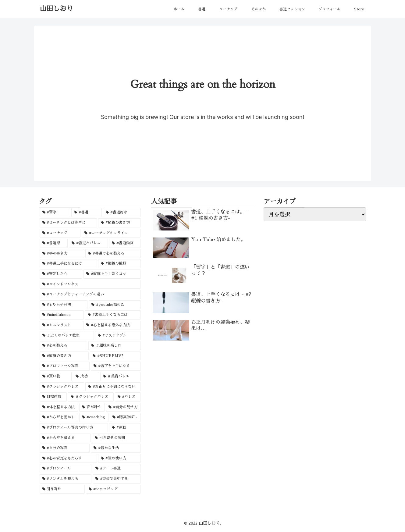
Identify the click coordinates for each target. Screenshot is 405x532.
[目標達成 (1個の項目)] (53, 397)
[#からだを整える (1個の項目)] (65, 438)
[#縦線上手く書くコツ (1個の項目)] (112, 274)
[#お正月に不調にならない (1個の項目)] (113, 387)
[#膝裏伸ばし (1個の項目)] (125, 417)
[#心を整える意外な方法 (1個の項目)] (112, 325)
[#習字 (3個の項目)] (55, 212)
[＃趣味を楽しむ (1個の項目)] (115, 346)
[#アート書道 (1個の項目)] (117, 469)
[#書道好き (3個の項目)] (122, 212)
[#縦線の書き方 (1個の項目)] (64, 356)
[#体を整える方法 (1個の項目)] (59, 407)
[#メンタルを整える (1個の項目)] (66, 479)
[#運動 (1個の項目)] (125, 428)
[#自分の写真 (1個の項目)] (65, 448)
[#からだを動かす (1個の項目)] (59, 417)
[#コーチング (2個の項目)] (60, 233)
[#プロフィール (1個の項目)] (66, 469)
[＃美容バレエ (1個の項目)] (121, 377)
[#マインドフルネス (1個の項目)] (90, 284)
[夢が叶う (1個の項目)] (92, 407)
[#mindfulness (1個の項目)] (62, 315)
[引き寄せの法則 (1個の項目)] (116, 438)
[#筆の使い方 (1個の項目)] (119, 459)
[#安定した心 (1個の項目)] (61, 274)
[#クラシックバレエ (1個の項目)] (62, 387)
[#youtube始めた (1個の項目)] (115, 305)
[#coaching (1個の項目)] (94, 417)
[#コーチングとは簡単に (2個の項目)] (68, 223)
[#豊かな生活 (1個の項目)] (116, 448)
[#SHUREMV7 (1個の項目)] (115, 356)
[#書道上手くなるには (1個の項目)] (113, 315)
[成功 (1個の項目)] (86, 377)
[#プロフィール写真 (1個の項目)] (65, 366)
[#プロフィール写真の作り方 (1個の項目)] (74, 428)
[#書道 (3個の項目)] (87, 212)
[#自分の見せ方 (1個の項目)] (123, 407)
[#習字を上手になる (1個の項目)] (116, 366)
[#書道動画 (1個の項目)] (125, 243)
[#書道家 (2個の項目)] (54, 243)
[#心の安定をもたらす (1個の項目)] (68, 459)
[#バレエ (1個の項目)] (128, 397)
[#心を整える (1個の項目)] (63, 346)
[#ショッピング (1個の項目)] (113, 489)
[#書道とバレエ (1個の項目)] (88, 243)
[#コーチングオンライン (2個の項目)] (111, 233)
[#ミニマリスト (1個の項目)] (61, 325)
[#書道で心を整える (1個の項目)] (113, 254)
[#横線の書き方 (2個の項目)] (119, 223)
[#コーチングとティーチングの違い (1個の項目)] (90, 295)
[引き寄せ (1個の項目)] (62, 489)
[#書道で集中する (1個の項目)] (117, 479)
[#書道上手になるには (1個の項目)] (68, 264)
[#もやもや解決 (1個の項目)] (64, 305)
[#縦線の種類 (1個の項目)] (119, 264)
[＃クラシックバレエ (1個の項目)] (91, 397)
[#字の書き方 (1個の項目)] (62, 254)
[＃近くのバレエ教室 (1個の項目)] (67, 336)
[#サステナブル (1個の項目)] (118, 336)
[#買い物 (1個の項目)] (56, 377)
